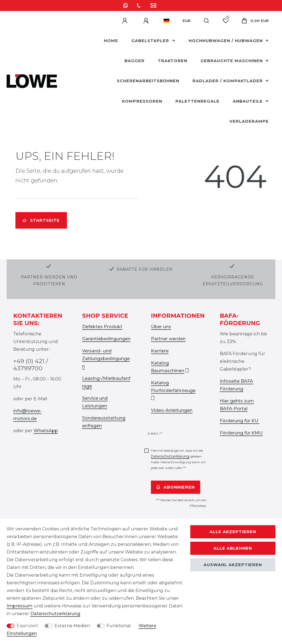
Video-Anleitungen (172, 410)
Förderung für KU (240, 421)
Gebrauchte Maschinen (232, 61)
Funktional (119, 626)
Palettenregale (197, 101)
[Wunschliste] (226, 21)
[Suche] (207, 21)
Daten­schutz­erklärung (55, 614)
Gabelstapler (151, 41)
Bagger (135, 61)
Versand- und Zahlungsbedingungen (106, 359)
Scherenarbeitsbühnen (148, 81)
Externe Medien (72, 626)
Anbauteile (248, 101)
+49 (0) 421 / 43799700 (31, 365)
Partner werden (168, 339)
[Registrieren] (147, 21)
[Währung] (187, 21)
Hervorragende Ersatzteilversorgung (233, 280)
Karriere (160, 351)
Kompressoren (142, 101)
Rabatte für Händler (144, 269)
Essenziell (27, 626)
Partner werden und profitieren (49, 280)
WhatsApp (46, 431)
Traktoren (173, 61)
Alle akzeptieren (233, 532)
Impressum (20, 606)
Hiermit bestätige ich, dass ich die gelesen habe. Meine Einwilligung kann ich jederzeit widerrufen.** (178, 459)
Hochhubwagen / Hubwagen (226, 41)
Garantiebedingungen (106, 339)
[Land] (166, 21)
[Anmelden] (126, 21)
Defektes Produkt (102, 327)
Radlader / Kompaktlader (228, 81)
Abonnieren (176, 487)
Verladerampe (249, 121)
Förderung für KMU (241, 433)
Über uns (161, 327)
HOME (111, 41)
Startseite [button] (41, 220)
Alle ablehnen (233, 548)
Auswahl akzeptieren (233, 565)
